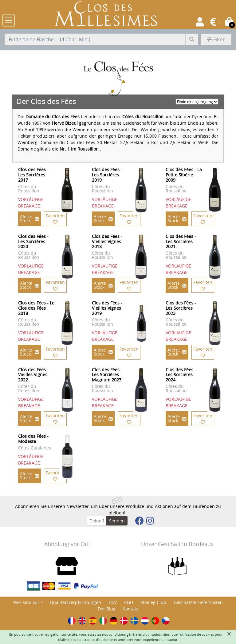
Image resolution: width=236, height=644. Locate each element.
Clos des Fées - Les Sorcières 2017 (33, 175)
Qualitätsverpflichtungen (75, 602)
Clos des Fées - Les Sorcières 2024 (181, 375)
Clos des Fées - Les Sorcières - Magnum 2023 (107, 375)
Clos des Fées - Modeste (33, 439)
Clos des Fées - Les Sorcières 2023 (181, 308)
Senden (117, 521)
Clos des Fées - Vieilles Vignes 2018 (107, 241)
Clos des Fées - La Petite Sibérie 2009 (184, 175)
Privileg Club (153, 602)
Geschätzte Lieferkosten (198, 602)
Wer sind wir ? (28, 602)
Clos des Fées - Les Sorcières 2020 (33, 241)
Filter (216, 39)
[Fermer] (229, 634)
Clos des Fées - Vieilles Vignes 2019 (107, 308)
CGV (113, 602)
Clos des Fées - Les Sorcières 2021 (181, 241)
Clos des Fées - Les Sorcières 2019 (107, 175)
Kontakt (130, 609)
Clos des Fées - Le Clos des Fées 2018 (36, 308)
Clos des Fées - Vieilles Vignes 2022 (33, 375)
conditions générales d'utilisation (135, 634)
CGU (129, 602)
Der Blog (106, 609)
